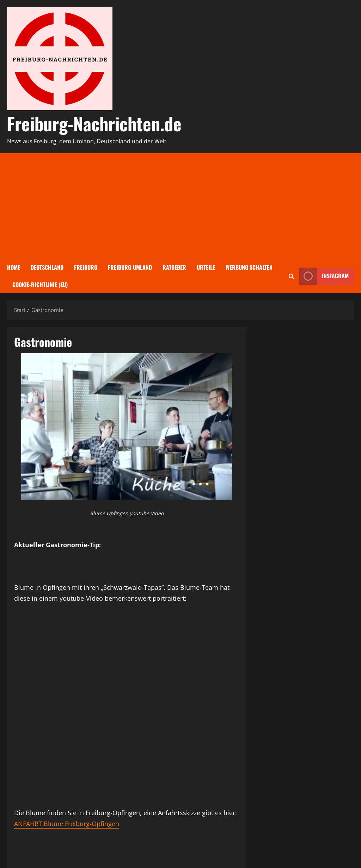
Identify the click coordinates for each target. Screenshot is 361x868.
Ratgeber (174, 267)
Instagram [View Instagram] (324, 276)
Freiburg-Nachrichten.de (94, 123)
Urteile (206, 267)
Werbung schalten (249, 267)
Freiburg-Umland (130, 267)
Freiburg (86, 267)
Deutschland (47, 267)
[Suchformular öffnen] (291, 276)
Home (14, 267)
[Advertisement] (180, 206)
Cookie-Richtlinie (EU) (40, 285)
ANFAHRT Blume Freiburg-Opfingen (67, 824)
